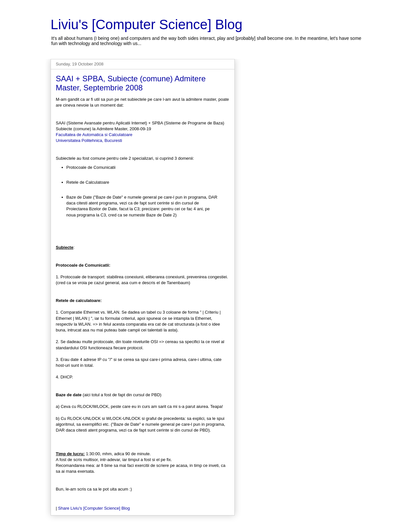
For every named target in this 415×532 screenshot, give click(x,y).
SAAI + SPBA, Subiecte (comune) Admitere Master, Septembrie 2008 (131, 83)
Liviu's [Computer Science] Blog (147, 24)
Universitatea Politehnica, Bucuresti (89, 140)
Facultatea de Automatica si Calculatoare (94, 135)
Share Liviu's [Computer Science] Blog (94, 508)
